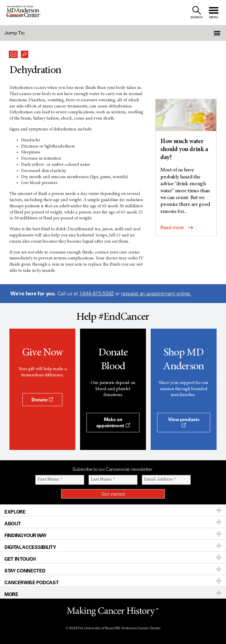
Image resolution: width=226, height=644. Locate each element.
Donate (42, 400)
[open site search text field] (196, 13)
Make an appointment (113, 422)
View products (184, 422)
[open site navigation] (214, 13)
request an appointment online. (156, 294)
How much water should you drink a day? (184, 150)
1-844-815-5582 (97, 294)
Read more (177, 227)
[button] (209, 33)
